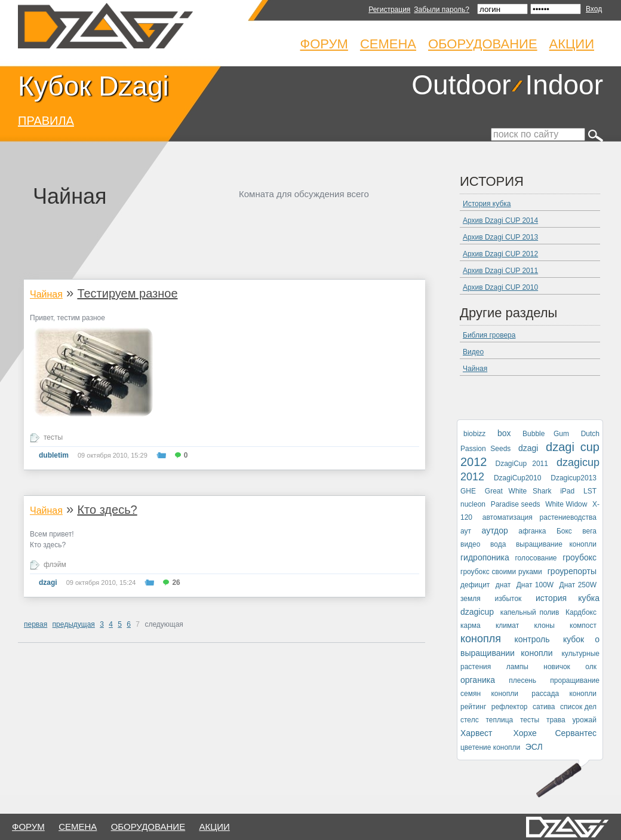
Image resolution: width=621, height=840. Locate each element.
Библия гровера (489, 335)
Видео (473, 352)
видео (470, 544)
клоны (544, 626)
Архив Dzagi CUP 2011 (500, 271)
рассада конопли (564, 694)
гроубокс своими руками (501, 572)
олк (591, 667)
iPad (567, 491)
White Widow (566, 504)
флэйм (55, 565)
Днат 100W (535, 585)
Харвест (476, 733)
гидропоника (485, 557)
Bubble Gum (546, 434)
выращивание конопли (556, 544)
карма (471, 626)
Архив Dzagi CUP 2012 (500, 254)
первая (36, 624)
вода (498, 544)
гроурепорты (572, 571)
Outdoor (461, 85)
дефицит (475, 585)
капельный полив (530, 612)
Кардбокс (581, 612)
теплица (499, 720)
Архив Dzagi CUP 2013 (500, 237)
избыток (508, 599)
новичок (557, 667)
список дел (578, 707)
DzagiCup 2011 (522, 464)
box (504, 433)
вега (589, 531)
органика (478, 680)
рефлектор (510, 707)
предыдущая (74, 624)
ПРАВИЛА (46, 121)
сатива (544, 707)
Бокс (564, 531)
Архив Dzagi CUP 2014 (500, 220)
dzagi (48, 583)
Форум (324, 44)
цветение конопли (490, 747)
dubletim (54, 455)
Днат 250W (578, 585)
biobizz (474, 434)
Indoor (564, 85)
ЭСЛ (534, 747)
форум (28, 827)
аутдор (495, 531)
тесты (53, 437)
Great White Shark (518, 491)
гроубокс (580, 557)
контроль (532, 639)
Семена (388, 44)
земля (471, 599)
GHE (468, 491)
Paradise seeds (516, 504)
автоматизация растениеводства (539, 517)
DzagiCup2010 (517, 478)
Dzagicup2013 (574, 478)
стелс (470, 720)
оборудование (148, 827)
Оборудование (483, 44)
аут (466, 531)
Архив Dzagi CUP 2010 (500, 287)
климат (507, 626)
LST (590, 491)
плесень (522, 680)
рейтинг (473, 707)
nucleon (473, 504)
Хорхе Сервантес (555, 733)
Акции (572, 44)
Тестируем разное (127, 293)
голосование (536, 558)
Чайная (46, 294)
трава (556, 720)
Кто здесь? (107, 510)
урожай (584, 720)
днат (503, 585)
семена (78, 827)
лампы (517, 667)
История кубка (487, 204)
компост (583, 626)
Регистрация (389, 10)
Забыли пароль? (442, 10)
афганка (532, 531)
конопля (481, 639)
